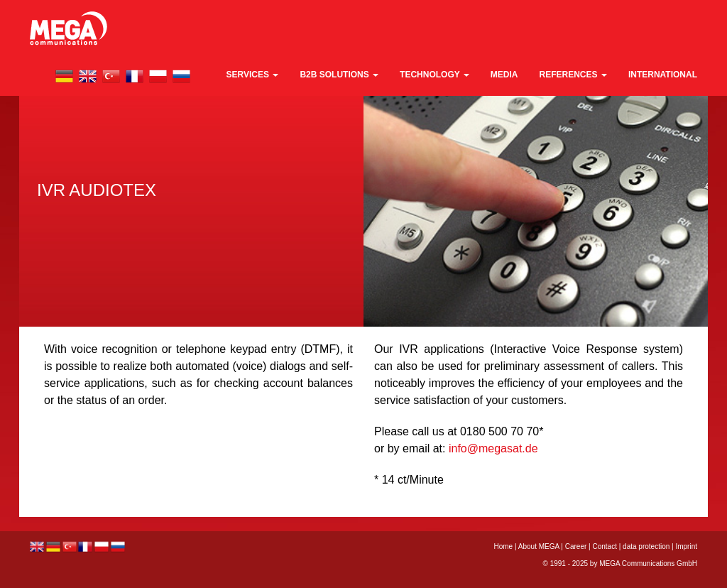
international (663, 75)
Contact (604, 546)
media (504, 75)
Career (576, 546)
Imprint (686, 546)
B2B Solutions (339, 75)
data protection (646, 546)
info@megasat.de (493, 448)
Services (253, 75)
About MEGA (539, 546)
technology (434, 75)
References (573, 75)
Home (503, 546)
